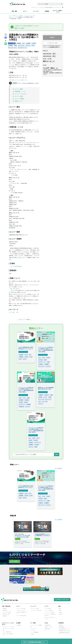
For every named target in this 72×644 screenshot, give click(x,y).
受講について (18, 101)
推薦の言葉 (47, 628)
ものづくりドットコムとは (8, 626)
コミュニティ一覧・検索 (36, 610)
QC (24, 43)
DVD (60, 608)
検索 (57, 454)
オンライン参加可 (12, 43)
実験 (48, 361)
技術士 (48, 357)
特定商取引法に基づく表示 (64, 630)
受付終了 (52, 37)
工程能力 (37, 444)
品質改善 (28, 43)
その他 (60, 611)
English (32, 633)
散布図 (40, 396)
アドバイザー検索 (49, 610)
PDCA (25, 358)
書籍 (60, 610)
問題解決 (19, 43)
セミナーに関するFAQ (21, 615)
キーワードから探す (7, 611)
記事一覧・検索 (6, 613)
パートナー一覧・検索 (50, 611)
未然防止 (41, 364)
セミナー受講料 (18, 99)
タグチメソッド (42, 361)
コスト (45, 396)
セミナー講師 (18, 96)
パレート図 (41, 399)
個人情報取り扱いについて (64, 628)
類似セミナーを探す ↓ (20, 28)
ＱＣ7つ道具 (12, 312)
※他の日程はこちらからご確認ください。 (19, 80)
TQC (20, 358)
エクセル (48, 366)
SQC (44, 357)
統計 (28, 397)
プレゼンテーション (22, 48)
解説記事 (18, 538)
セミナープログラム (20, 94)
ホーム (10, 16)
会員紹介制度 (48, 624)
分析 (31, 356)
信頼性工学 (22, 406)
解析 (16, 46)
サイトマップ (34, 628)
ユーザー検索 (48, 608)
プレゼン (28, 46)
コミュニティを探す (35, 608)
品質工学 (47, 394)
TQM (33, 46)
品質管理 (11, 46)
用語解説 (5, 615)
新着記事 (5, 608)
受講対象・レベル (19, 91)
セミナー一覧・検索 (21, 608)
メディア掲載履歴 (35, 632)
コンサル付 (45, 401)
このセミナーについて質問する (24, 320)
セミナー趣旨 (18, 89)
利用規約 (61, 624)
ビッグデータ (42, 366)
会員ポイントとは (49, 626)
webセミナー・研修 (17, 16)
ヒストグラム (21, 46)
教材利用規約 (62, 626)
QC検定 (34, 43)
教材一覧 (61, 613)
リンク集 (33, 630)
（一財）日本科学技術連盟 (15, 266)
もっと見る (58, 468)
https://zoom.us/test (15, 289)
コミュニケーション (13, 48)
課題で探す (5, 610)
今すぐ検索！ (15, 561)
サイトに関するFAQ (7, 631)
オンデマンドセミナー (23, 351)
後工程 (26, 356)
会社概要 (19, 624)
